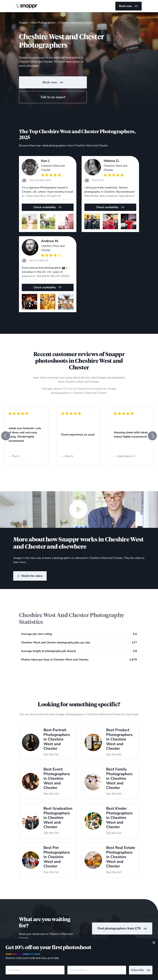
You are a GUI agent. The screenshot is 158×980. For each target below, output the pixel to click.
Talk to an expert (53, 97)
